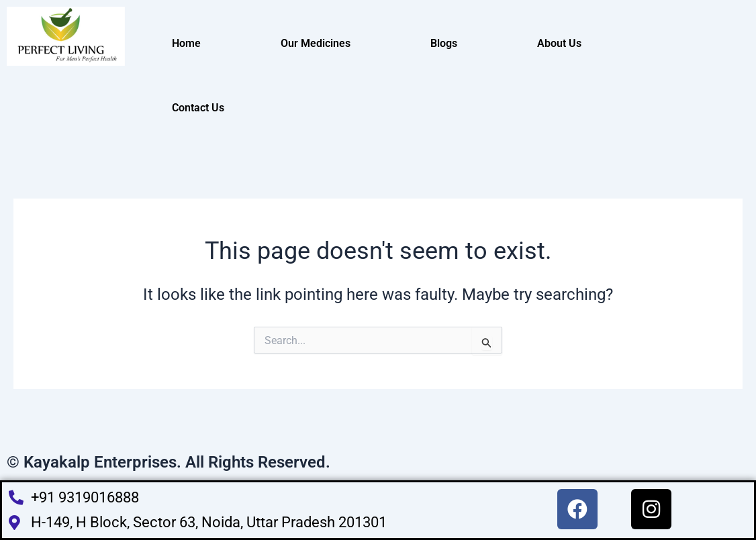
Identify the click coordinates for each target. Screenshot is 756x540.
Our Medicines (316, 43)
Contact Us (198, 108)
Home (186, 43)
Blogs (444, 43)
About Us (559, 43)
